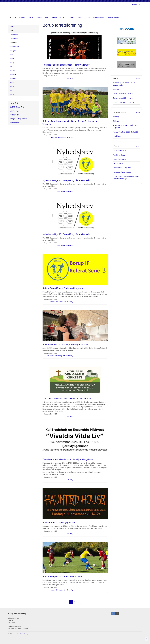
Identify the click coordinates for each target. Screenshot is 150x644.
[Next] (79, 602)
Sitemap (135, 5)
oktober (13, 43)
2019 (12, 94)
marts (13, 70)
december (14, 35)
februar (13, 74)
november (14, 39)
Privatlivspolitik (18, 634)
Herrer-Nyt (70, 138)
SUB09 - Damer (43, 17)
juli (12, 55)
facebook (113, 614)
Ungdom (71, 17)
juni (12, 59)
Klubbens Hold (113, 17)
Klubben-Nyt (62, 138)
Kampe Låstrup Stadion (19, 119)
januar (13, 78)
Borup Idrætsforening (13, 9)
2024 (12, 82)
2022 (12, 90)
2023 (12, 86)
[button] (140, 5)
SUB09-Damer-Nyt (51, 356)
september (14, 47)
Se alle (138, 79)
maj (12, 63)
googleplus (117, 614)
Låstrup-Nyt (70, 78)
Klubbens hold (15, 123)
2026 (12, 27)
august (13, 51)
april (12, 66)
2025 (12, 31)
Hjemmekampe (99, 17)
